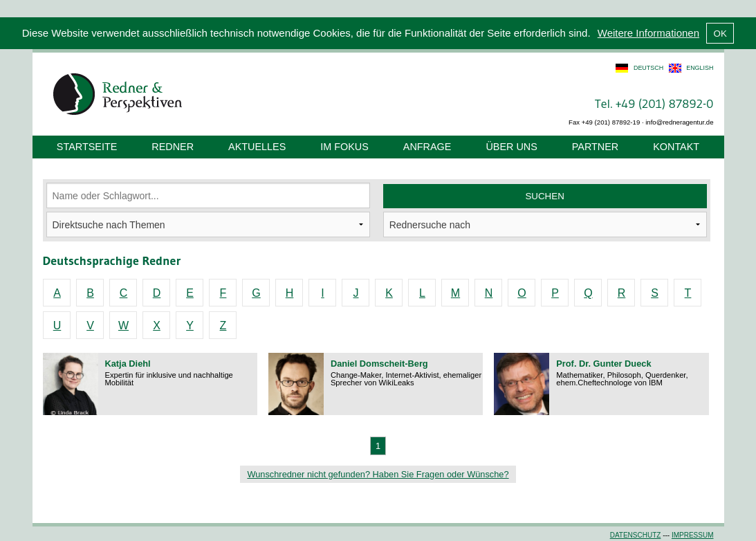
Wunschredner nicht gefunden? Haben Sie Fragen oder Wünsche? (378, 474)
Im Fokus (344, 147)
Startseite (87, 147)
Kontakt (676, 147)
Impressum (693, 535)
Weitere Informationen (648, 33)
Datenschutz (636, 535)
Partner (595, 147)
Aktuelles (257, 147)
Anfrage (427, 147)
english (700, 68)
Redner (173, 147)
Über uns (511, 147)
